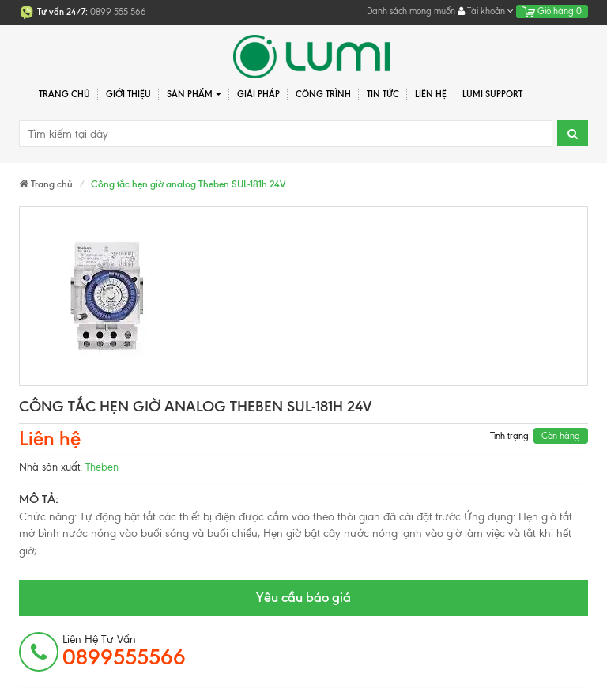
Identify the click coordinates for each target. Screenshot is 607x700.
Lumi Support (492, 94)
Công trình (323, 94)
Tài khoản (486, 11)
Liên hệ (431, 94)
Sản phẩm (194, 95)
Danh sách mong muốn (411, 11)
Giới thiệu (128, 94)
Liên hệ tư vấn (124, 651)
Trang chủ (64, 94)
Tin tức (383, 94)
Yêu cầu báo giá (303, 597)
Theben (102, 467)
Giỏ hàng (552, 11)
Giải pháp (258, 94)
